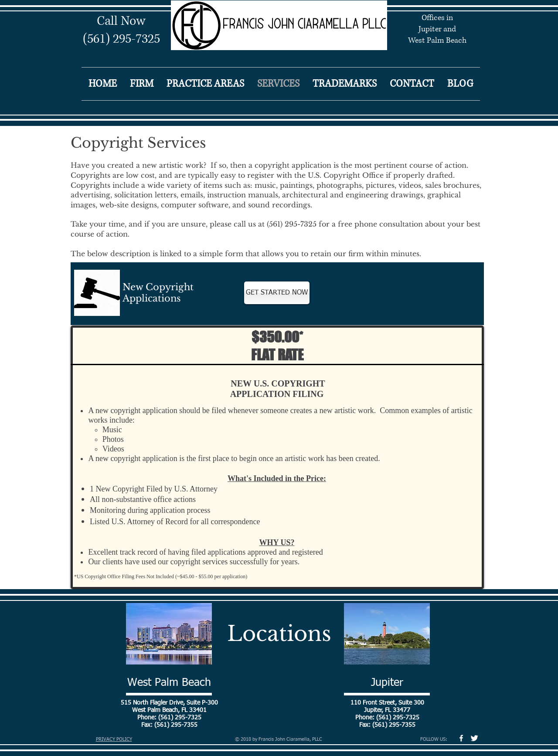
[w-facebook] (461, 738)
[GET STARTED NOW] (277, 293)
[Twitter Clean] (474, 738)
